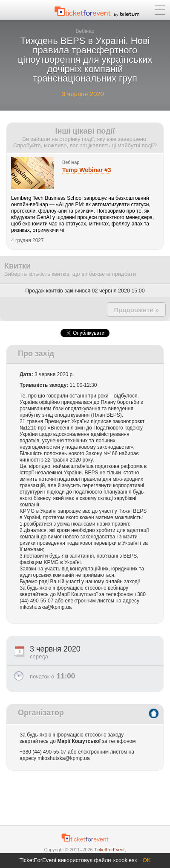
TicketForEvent (109, 850)
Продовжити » (136, 310)
